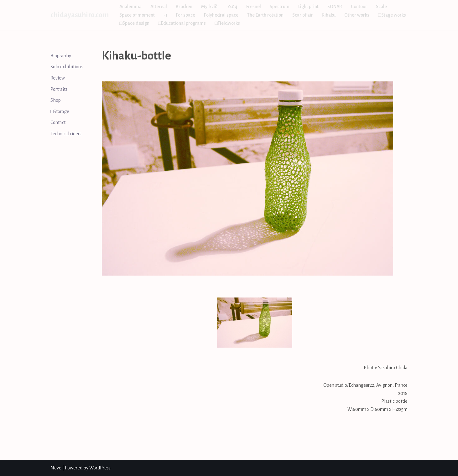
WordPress (100, 468)
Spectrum (280, 7)
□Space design (134, 23)
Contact (58, 122)
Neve (56, 468)
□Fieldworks (227, 23)
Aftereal (159, 7)
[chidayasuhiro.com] (80, 15)
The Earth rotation (265, 15)
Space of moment (137, 15)
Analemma (130, 7)
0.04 (233, 7)
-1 (165, 15)
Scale (381, 7)
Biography (61, 56)
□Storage (60, 111)
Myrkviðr (210, 7)
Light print (308, 7)
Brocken (184, 7)
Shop (56, 100)
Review (58, 78)
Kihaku (329, 15)
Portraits (59, 89)
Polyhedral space (221, 15)
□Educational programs (182, 23)
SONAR (335, 7)
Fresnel (254, 7)
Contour (359, 7)
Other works (357, 15)
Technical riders (66, 134)
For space (186, 15)
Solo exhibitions (67, 67)
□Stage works (392, 15)
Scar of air (303, 15)
